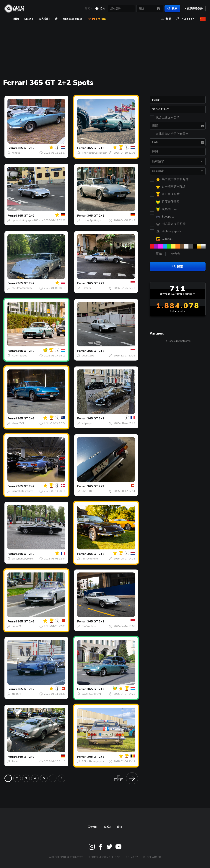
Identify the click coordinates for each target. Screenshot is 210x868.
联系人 (108, 827)
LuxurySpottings (91, 220)
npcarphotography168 (25, 220)
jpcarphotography (22, 491)
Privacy (132, 857)
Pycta (15, 761)
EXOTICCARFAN (91, 694)
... (53, 778)
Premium (97, 19)
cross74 (17, 626)
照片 (102, 9)
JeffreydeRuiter (91, 559)
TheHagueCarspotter (94, 153)
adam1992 (88, 356)
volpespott (88, 423)
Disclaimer (152, 857)
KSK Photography (22, 288)
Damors (86, 288)
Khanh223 (18, 423)
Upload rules (73, 19)
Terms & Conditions (105, 857)
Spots (29, 19)
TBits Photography (93, 761)
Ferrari (12, 148)
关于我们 (93, 827)
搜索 (172, 8)
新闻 (88, 9)
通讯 (119, 827)
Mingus (16, 153)
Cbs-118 (87, 491)
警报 (166, 19)
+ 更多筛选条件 (194, 8)
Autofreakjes (19, 356)
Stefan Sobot (90, 626)
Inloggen (185, 19)
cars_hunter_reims (23, 559)
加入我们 (44, 19)
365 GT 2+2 (26, 148)
